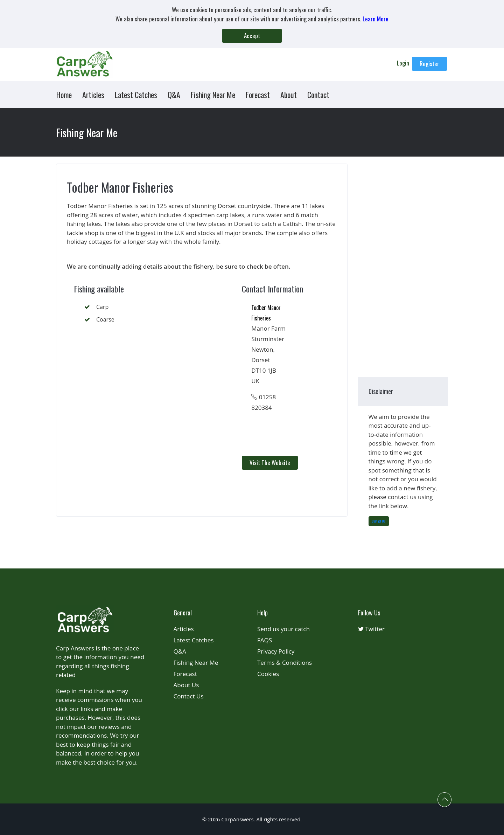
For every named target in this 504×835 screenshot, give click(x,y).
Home (64, 95)
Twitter (371, 629)
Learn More (376, 19)
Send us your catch (283, 629)
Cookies (268, 674)
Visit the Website (270, 463)
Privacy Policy (276, 651)
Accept (252, 36)
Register (429, 64)
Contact (318, 95)
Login (404, 63)
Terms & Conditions (285, 663)
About (289, 95)
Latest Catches (136, 95)
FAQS (265, 640)
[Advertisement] (188, 389)
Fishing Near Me (213, 95)
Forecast (258, 95)
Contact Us (379, 521)
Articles (93, 95)
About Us (186, 685)
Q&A (174, 95)
